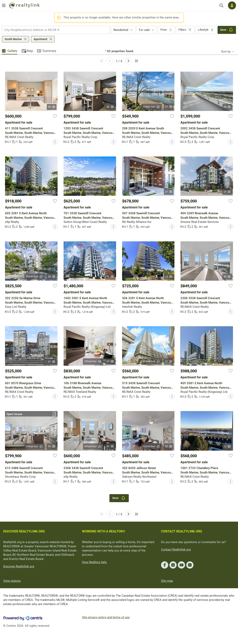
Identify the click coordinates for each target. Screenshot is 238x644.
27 (169, 107)
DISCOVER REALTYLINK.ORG (24, 531)
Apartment (41, 39)
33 (52, 192)
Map (30, 51)
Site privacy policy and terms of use (106, 617)
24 (227, 192)
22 (169, 446)
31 (110, 277)
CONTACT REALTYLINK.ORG (182, 531)
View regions (12, 581)
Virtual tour (152, 107)
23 (110, 192)
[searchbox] (53, 30)
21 (227, 362)
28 (227, 107)
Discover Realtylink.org (19, 566)
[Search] (221, 6)
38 (52, 107)
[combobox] (56, 30)
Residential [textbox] (121, 30)
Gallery (12, 51)
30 (52, 446)
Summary (49, 51)
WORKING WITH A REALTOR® (104, 531)
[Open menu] (4, 5)
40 (227, 277)
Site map (167, 581)
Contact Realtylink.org (176, 550)
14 (169, 277)
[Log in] (232, 5)
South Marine (13, 39)
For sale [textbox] (144, 30)
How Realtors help (94, 562)
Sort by (226, 52)
